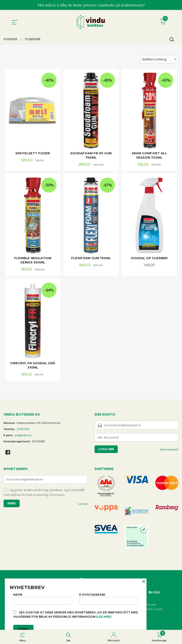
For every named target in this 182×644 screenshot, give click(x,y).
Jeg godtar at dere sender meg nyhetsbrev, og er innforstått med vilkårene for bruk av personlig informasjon (44, 494)
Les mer (83, 506)
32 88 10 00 (23, 431)
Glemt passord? (169, 451)
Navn (43, 598)
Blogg (154, 594)
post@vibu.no (23, 437)
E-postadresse (109, 598)
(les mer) (104, 617)
